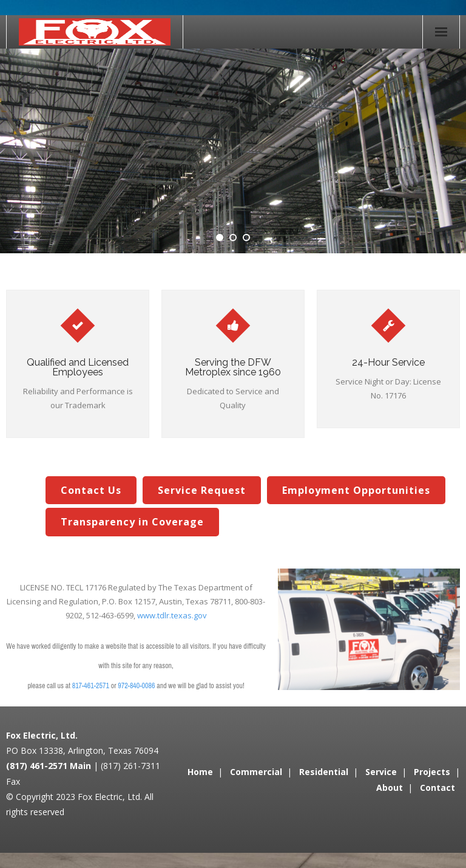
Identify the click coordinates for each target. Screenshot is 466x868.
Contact (437, 788)
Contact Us (91, 490)
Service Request (202, 490)
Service (381, 772)
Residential (324, 772)
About (390, 788)
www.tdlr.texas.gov (172, 615)
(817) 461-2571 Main (49, 766)
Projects (432, 772)
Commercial (256, 772)
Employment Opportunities (356, 490)
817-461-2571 (91, 686)
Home (200, 772)
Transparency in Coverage (132, 522)
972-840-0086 (136, 686)
